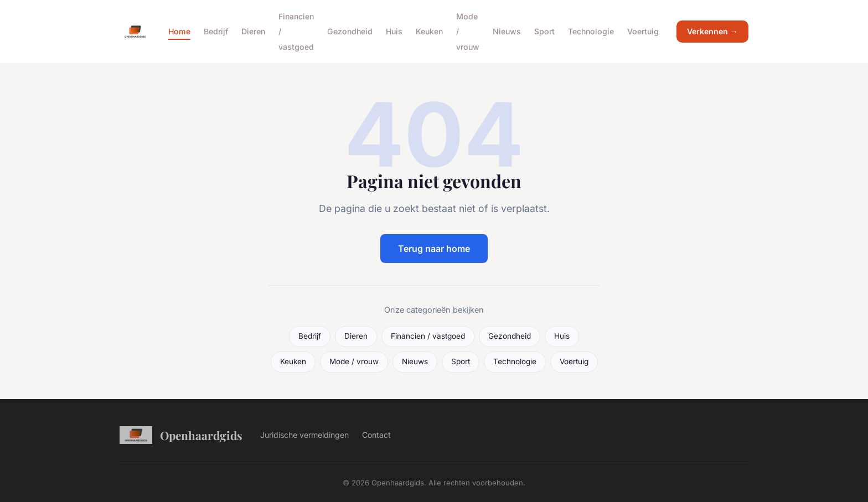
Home (179, 31)
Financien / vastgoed (428, 336)
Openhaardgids (181, 435)
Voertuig (643, 31)
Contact (376, 435)
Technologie (591, 31)
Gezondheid (350, 31)
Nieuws (507, 31)
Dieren (253, 31)
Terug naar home (434, 249)
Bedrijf (216, 31)
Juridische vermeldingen (304, 435)
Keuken (429, 31)
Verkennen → (712, 31)
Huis (394, 31)
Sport (544, 31)
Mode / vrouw (354, 361)
